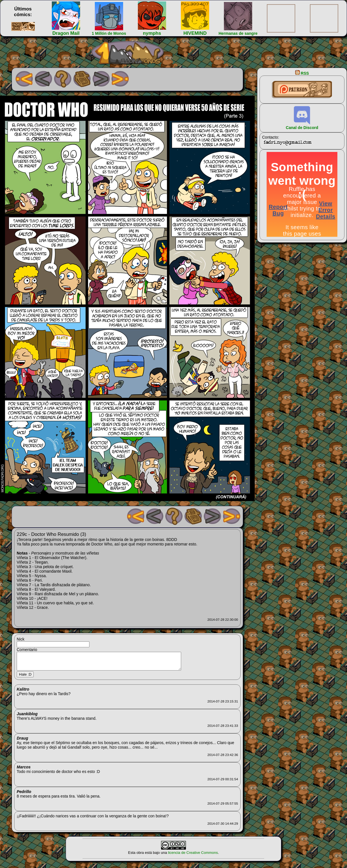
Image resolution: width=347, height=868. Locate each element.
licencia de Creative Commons (193, 856)
